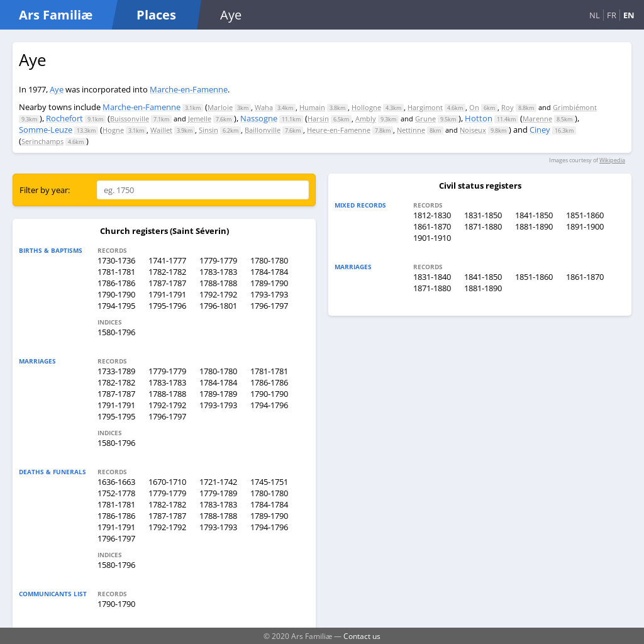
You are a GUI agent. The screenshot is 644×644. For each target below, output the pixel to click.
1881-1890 (534, 226)
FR (612, 15)
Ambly (366, 119)
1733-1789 (116, 371)
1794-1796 (269, 405)
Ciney (540, 130)
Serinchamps (42, 141)
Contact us (362, 636)
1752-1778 (116, 493)
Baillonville (263, 130)
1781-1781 (116, 272)
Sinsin (208, 130)
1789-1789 (218, 394)
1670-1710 (167, 482)
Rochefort (64, 118)
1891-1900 (585, 226)
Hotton (479, 118)
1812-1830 (432, 215)
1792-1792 (218, 294)
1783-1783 (218, 272)
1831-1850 (483, 215)
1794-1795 (116, 306)
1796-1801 (218, 306)
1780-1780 (269, 260)
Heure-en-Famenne (339, 130)
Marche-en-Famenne (189, 89)
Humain (312, 107)
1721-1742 (218, 482)
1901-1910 (432, 238)
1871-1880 (483, 226)
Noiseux (473, 130)
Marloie (220, 107)
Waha (264, 107)
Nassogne (259, 118)
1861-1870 (432, 226)
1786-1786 (116, 283)
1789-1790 (269, 283)
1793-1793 (269, 294)
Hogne (113, 130)
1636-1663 (116, 482)
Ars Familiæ (56, 15)
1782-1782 (167, 272)
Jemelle (200, 119)
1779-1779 (218, 260)
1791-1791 (167, 294)
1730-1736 (116, 260)
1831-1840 (432, 277)
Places (156, 15)
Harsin (318, 119)
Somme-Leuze (46, 130)
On (474, 107)
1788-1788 (218, 283)
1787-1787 (167, 283)
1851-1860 (585, 215)
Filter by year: (45, 190)
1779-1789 (218, 493)
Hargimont (425, 107)
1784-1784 (269, 272)
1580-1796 (116, 332)
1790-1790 (116, 294)
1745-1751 (269, 482)
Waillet (161, 130)
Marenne (537, 119)
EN (629, 15)
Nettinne (411, 130)
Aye (57, 89)
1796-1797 (269, 306)
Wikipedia (612, 160)
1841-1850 (534, 215)
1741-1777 (167, 260)
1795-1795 (116, 416)
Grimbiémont (575, 107)
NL (595, 15)
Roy (508, 107)
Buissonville (130, 119)
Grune (425, 119)
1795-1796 (167, 306)
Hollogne (366, 107)
